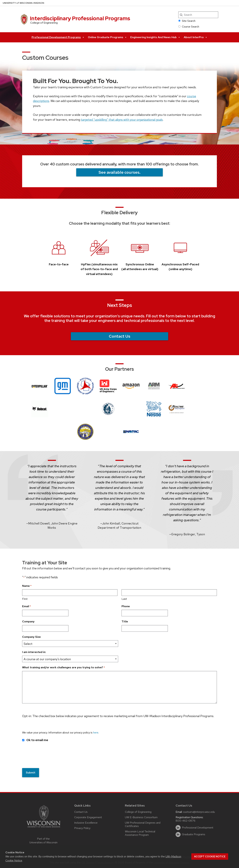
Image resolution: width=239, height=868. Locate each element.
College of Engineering (138, 810)
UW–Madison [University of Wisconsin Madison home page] (23, 3)
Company (28, 621)
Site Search (187, 21)
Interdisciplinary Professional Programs (80, 18)
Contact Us (120, 336)
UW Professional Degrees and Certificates (143, 823)
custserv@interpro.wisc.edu (199, 810)
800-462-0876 (186, 819)
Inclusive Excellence (86, 821)
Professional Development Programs (58, 37)
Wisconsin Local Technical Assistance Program (140, 832)
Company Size (31, 637)
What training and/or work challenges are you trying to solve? (63, 668)
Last (124, 599)
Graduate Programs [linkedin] (194, 833)
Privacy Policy (82, 827)
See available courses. (119, 172)
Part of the (43, 839)
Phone (126, 606)
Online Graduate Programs (107, 37)
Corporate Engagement (88, 816)
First (25, 599)
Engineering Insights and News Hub (155, 37)
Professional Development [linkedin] (198, 826)
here (96, 733)
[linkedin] (178, 826)
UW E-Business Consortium (141, 816)
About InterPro (196, 37)
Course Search (189, 27)
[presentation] (48, 758)
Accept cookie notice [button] (210, 857)
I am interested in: (34, 652)
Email (26, 606)
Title (125, 621)
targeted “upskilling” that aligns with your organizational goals (122, 120)
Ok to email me (37, 740)
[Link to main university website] (43, 826)
